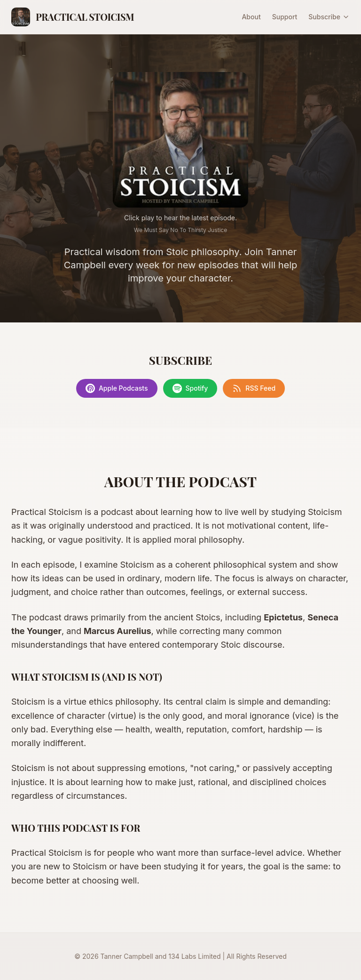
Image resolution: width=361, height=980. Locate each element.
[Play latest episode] (180, 140)
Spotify (190, 388)
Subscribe (329, 17)
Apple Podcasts (117, 388)
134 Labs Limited (194, 956)
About (251, 17)
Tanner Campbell (127, 956)
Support (285, 17)
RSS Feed (254, 388)
